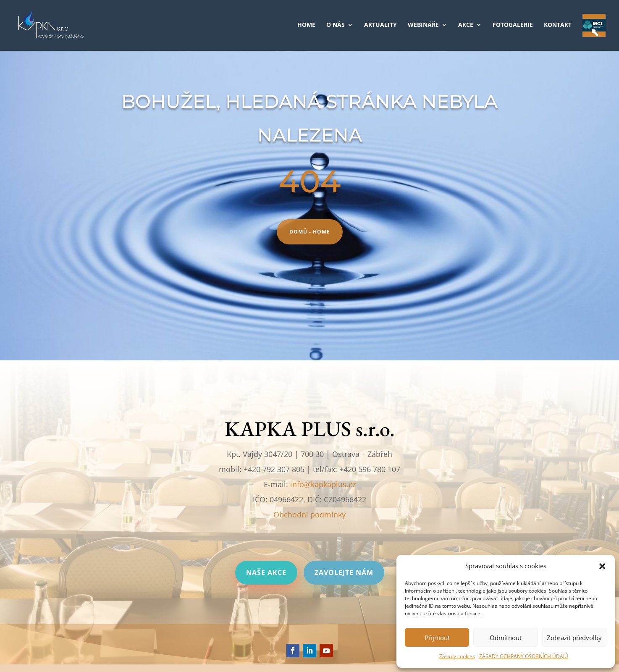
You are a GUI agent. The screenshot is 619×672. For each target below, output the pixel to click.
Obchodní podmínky (309, 514)
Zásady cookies (457, 656)
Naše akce (266, 572)
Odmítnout (506, 638)
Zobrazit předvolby (574, 638)
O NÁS (336, 25)
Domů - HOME (310, 232)
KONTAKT (558, 25)
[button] (602, 566)
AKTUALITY (380, 25)
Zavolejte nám (344, 572)
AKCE (466, 25)
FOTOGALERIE (513, 25)
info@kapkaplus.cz (323, 484)
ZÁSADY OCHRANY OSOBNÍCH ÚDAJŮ (524, 656)
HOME (306, 25)
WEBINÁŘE (423, 25)
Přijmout (437, 638)
